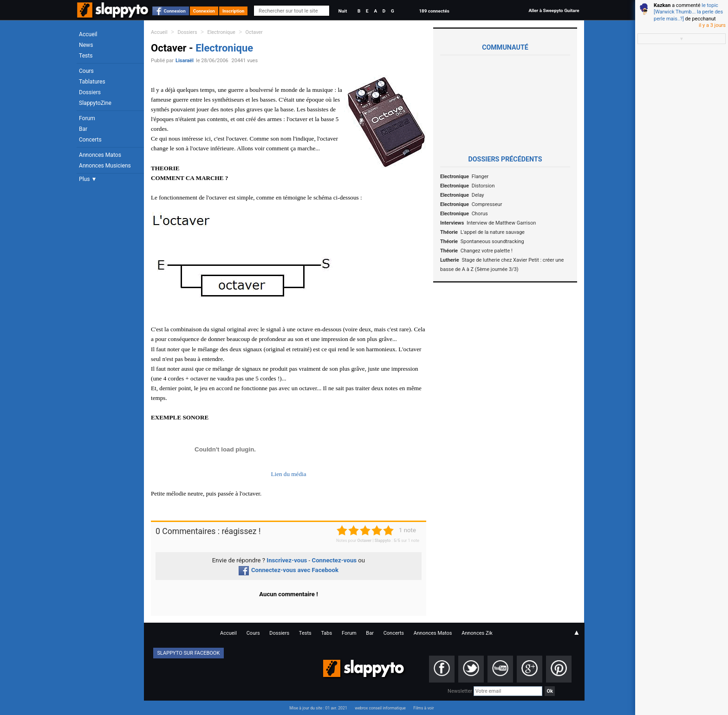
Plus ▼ (88, 179)
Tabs (326, 633)
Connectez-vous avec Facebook (289, 570)
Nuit (343, 11)
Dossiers (90, 92)
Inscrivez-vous (287, 560)
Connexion (175, 11)
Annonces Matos (100, 155)
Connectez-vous (335, 560)
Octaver (254, 32)
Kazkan (662, 5)
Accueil (88, 34)
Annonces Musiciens (105, 166)
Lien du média (288, 474)
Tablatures (92, 82)
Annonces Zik (477, 633)
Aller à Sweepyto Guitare (554, 10)
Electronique (221, 32)
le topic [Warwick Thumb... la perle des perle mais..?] (688, 12)
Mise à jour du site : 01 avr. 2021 (318, 708)
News (86, 45)
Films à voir (423, 708)
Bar (83, 129)
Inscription (234, 11)
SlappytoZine (95, 103)
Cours (86, 71)
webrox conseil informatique (380, 708)
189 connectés (434, 11)
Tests (86, 56)
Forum (87, 118)
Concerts (90, 140)
